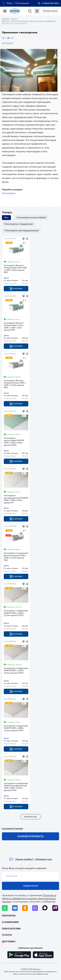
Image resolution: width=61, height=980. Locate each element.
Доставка (9, 942)
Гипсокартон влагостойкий (31, 218)
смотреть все (30, 817)
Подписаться (30, 886)
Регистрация (22, 3)
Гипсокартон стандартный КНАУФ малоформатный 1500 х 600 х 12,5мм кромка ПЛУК (16, 787)
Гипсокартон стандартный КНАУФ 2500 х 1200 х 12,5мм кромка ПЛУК (16, 613)
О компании (10, 922)
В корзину (16, 289)
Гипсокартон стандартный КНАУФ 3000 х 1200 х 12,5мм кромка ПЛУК (16, 671)
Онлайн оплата (50, 11)
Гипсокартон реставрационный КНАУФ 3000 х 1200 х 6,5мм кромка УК (16, 499)
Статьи (14, 19)
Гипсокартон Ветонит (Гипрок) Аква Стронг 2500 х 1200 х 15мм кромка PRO (14, 327)
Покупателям (11, 929)
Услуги (7, 935)
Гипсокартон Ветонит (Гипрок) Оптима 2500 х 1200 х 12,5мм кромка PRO (15, 384)
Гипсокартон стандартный (19, 224)
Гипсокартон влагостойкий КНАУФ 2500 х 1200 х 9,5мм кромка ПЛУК (14, 442)
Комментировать (31, 836)
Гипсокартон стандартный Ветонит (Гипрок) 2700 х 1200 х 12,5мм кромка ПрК (16, 557)
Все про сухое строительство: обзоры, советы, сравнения (29, 21)
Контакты (9, 916)
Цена (6, 278)
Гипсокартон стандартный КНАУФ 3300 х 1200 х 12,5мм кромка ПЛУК (16, 728)
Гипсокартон (9, 193)
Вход (9, 3)
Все (6, 218)
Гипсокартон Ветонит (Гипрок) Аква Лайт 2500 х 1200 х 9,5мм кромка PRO (15, 269)
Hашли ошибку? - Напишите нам (30, 859)
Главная (6, 19)
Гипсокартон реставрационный (21, 231)
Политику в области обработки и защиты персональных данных (29, 899)
